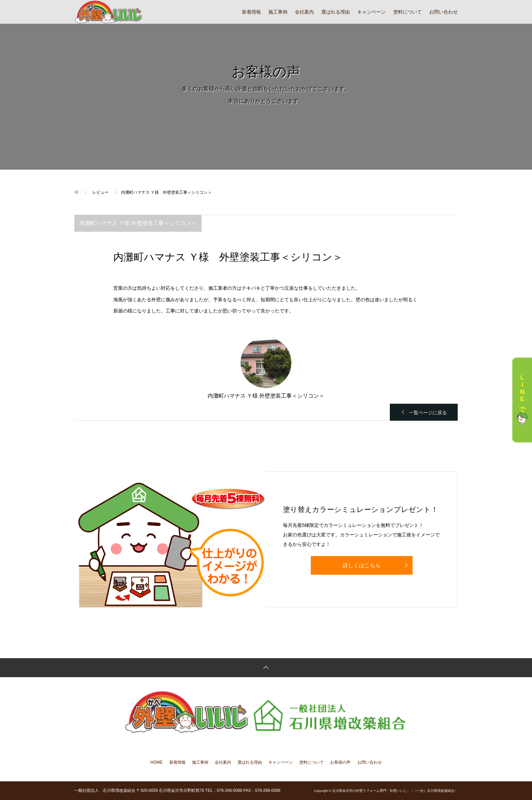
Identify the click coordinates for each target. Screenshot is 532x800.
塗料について (407, 12)
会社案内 (304, 12)
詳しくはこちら (362, 565)
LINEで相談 (522, 400)
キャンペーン (372, 12)
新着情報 (251, 12)
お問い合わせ (443, 12)
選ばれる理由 (336, 12)
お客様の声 (340, 762)
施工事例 (278, 12)
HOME (157, 762)
